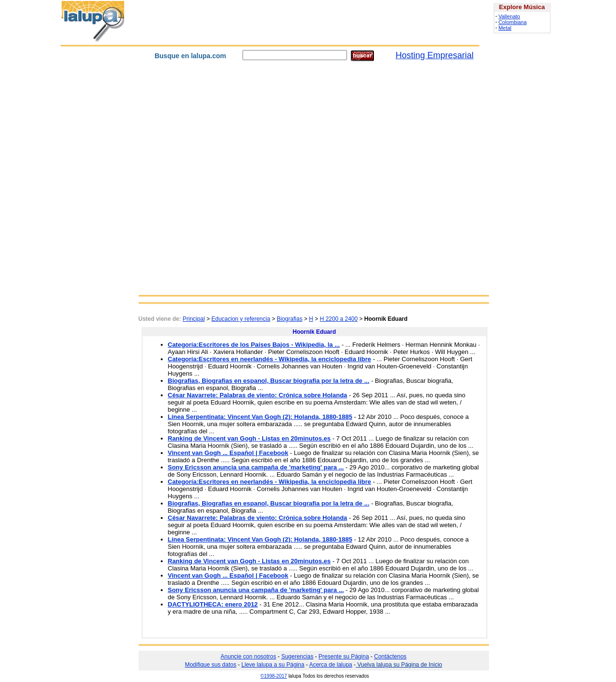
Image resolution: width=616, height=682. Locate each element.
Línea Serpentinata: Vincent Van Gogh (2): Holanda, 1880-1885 (260, 417)
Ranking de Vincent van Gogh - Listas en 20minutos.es (250, 438)
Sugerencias (297, 657)
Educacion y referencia (241, 319)
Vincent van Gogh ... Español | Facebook (228, 453)
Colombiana (513, 22)
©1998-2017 (274, 676)
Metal (505, 28)
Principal (194, 319)
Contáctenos (390, 657)
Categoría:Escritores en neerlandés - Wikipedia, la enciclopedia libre (270, 359)
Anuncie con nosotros (248, 657)
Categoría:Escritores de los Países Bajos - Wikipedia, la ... (254, 345)
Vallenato (509, 16)
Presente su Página (344, 657)
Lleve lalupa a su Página (273, 665)
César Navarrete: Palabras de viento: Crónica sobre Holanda (258, 395)
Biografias (289, 319)
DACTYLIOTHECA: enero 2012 (213, 604)
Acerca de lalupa (330, 665)
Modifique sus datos (211, 665)
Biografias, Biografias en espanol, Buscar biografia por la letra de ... (269, 381)
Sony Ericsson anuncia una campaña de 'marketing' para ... (256, 467)
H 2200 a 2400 (339, 319)
